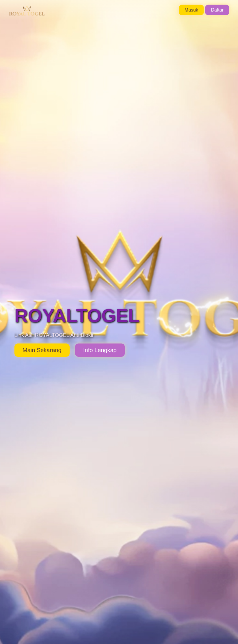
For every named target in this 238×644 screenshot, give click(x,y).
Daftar (217, 10)
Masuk (191, 10)
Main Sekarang (42, 350)
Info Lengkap (100, 350)
